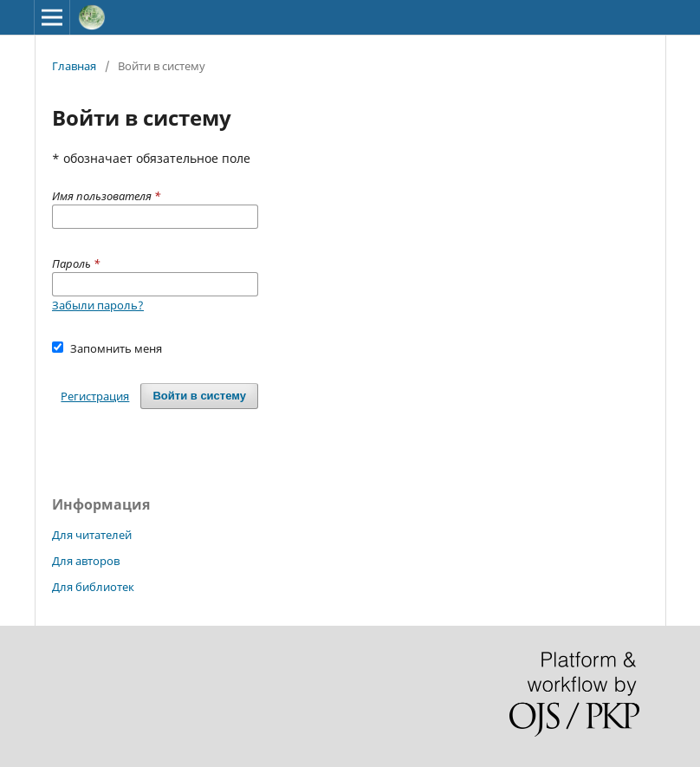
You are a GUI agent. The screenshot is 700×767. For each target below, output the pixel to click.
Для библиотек (93, 587)
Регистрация (95, 396)
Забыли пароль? (98, 305)
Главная (74, 66)
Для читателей (92, 535)
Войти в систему (199, 396)
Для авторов (86, 561)
